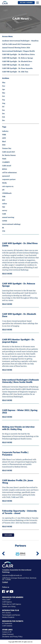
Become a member (26, 3)
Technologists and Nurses (11, 615)
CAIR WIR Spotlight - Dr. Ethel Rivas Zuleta (20, 245)
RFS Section (7, 613)
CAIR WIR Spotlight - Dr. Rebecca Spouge (19, 285)
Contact (5, 582)
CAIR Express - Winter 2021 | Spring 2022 (20, 411)
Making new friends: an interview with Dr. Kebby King (18, 428)
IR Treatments (7, 623)
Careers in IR (7, 632)
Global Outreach (8, 634)
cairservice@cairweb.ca (12, 575)
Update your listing (9, 606)
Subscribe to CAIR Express (12, 604)
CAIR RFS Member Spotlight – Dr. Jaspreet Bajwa (18, 341)
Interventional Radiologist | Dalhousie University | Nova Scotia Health (20, 381)
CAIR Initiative (7, 626)
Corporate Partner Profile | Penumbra (15, 454)
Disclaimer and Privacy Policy (12, 637)
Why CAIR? (6, 600)
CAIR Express (7, 602)
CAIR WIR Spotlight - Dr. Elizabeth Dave (19, 315)
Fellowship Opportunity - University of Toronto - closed (19, 512)
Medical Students (8, 617)
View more (8, 535)
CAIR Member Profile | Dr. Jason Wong (18, 482)
